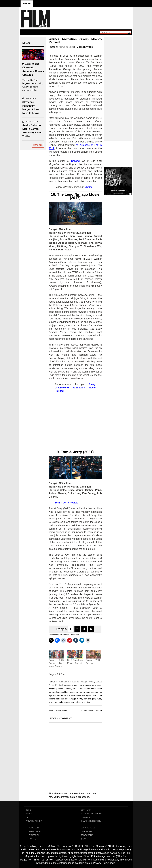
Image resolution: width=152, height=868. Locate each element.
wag (99, 699)
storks (95, 692)
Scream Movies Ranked (91, 710)
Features (75, 682)
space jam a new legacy (80, 692)
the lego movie (74, 695)
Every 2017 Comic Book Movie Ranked (56, 663)
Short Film (34, 831)
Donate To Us (88, 828)
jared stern (78, 689)
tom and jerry (90, 699)
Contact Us (87, 817)
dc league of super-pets (91, 685)
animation (75, 685)
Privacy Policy (34, 821)
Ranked (59, 685)
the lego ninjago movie (72, 699)
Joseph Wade (85, 47)
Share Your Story (91, 821)
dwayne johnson (56, 689)
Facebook (34, 835)
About (29, 814)
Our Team (86, 810)
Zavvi (83, 839)
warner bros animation (81, 702)
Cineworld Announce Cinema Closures (33, 71)
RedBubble (87, 835)
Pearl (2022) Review (58, 710)
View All (38, 145)
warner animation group (59, 702)
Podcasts (34, 828)
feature (68, 689)
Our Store (86, 831)
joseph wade (90, 689)
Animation (64, 682)
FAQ (27, 817)
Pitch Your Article (91, 814)
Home (28, 810)
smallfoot (65, 692)
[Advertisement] (75, 421)
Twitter (33, 839)
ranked (56, 692)
